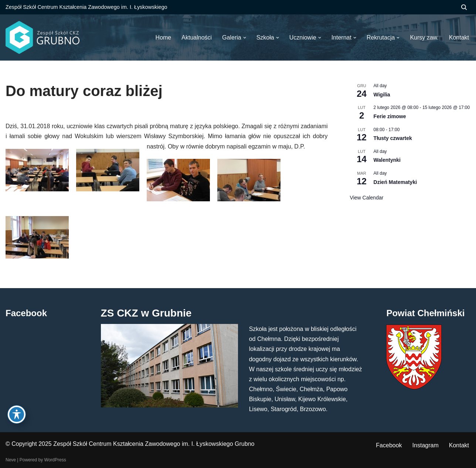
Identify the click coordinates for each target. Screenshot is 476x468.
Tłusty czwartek (393, 138)
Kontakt (459, 445)
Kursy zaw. (424, 37)
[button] (245, 38)
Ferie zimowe (390, 116)
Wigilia (382, 95)
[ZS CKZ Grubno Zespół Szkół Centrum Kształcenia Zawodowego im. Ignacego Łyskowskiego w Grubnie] (42, 37)
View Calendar (367, 198)
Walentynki (387, 160)
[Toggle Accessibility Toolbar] (17, 414)
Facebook (389, 445)
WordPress (55, 460)
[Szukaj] (464, 7)
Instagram (426, 445)
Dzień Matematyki (395, 182)
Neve (11, 460)
